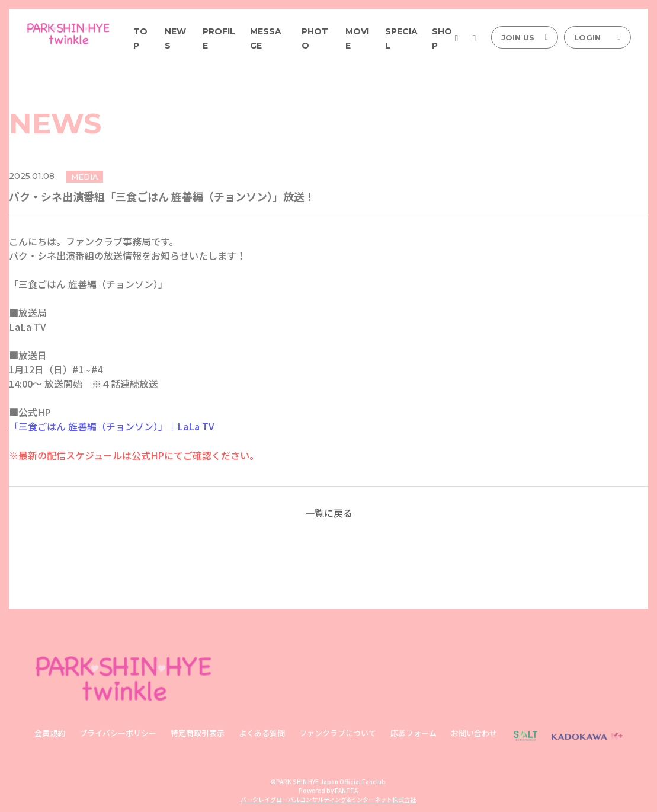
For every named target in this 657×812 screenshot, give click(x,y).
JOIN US (525, 37)
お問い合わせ (474, 732)
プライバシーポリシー (118, 732)
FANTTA (346, 790)
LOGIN (597, 37)
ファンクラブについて (338, 732)
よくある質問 (262, 732)
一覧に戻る (329, 512)
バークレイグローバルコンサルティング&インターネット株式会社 (328, 799)
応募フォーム (414, 732)
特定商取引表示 (198, 732)
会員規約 (50, 732)
